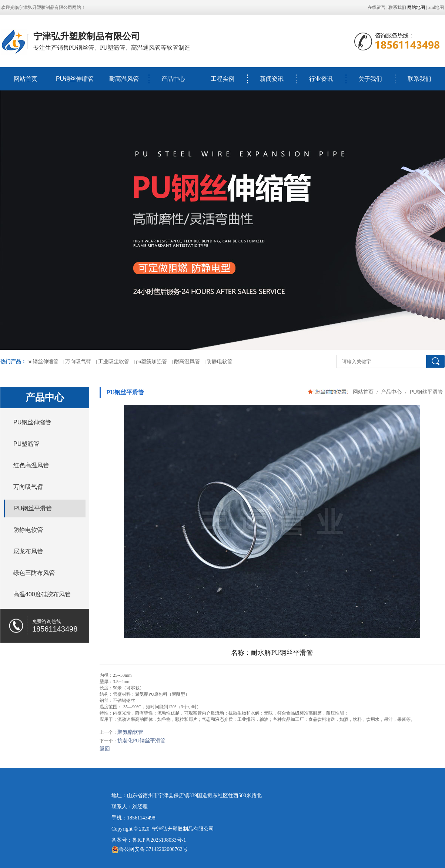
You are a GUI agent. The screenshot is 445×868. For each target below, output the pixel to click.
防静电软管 (220, 362)
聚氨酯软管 (130, 732)
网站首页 (26, 79)
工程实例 (222, 79)
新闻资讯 (272, 79)
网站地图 (416, 7)
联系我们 (397, 7)
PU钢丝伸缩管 (75, 79)
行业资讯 (321, 79)
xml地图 (436, 7)
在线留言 (377, 7)
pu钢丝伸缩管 (43, 362)
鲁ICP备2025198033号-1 (159, 840)
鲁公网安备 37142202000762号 (150, 849)
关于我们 (370, 79)
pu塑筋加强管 (151, 362)
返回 (105, 749)
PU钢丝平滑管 (426, 392)
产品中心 (173, 79)
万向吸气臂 (78, 362)
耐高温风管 (124, 79)
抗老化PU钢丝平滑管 (141, 741)
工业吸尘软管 (114, 362)
